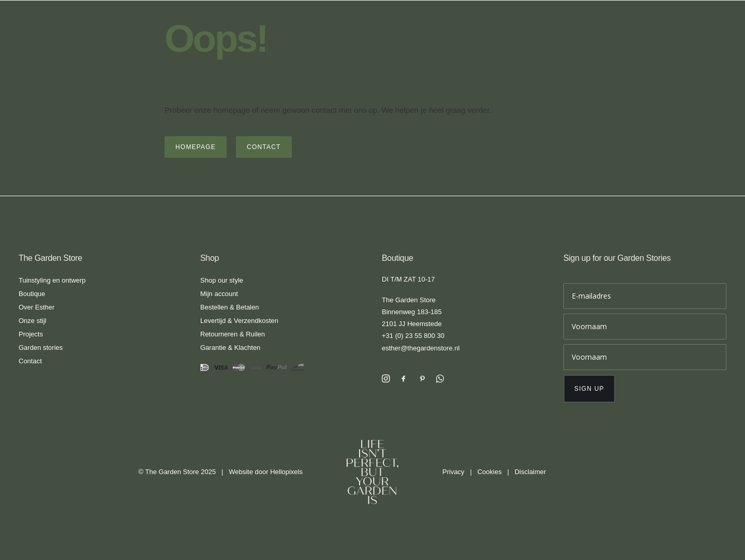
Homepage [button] (196, 147)
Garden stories (41, 348)
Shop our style (222, 280)
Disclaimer (531, 472)
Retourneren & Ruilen (233, 334)
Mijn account (219, 294)
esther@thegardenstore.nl (421, 348)
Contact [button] (264, 147)
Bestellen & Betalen (229, 307)
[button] (386, 380)
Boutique (32, 294)
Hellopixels (286, 472)
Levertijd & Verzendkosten (239, 321)
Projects (31, 334)
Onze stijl (32, 321)
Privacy (453, 472)
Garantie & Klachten (230, 348)
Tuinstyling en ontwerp (52, 280)
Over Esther (36, 307)
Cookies (490, 472)
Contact (30, 361)
